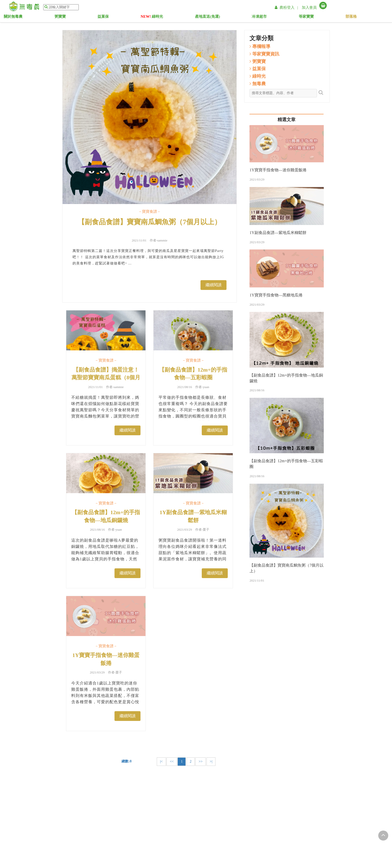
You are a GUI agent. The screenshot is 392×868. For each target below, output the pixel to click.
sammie (162, 240)
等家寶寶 (285, 17)
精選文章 (286, 120)
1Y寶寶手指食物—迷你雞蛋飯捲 (106, 659)
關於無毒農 (80, 17)
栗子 (206, 530)
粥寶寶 (112, 17)
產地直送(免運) (216, 17)
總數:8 (126, 761)
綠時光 (175, 17)
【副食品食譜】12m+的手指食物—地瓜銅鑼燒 (106, 516)
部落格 (316, 17)
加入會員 (309, 7)
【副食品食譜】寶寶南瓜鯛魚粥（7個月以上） (149, 222)
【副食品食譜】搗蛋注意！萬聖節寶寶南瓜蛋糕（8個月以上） (106, 378)
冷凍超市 (253, 17)
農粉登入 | (287, 7)
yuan (206, 387)
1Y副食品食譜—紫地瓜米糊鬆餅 (193, 516)
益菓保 (141, 17)
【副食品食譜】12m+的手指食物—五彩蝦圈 (193, 374)
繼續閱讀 (213, 285)
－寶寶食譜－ (149, 212)
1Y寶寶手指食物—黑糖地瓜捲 (276, 295)
